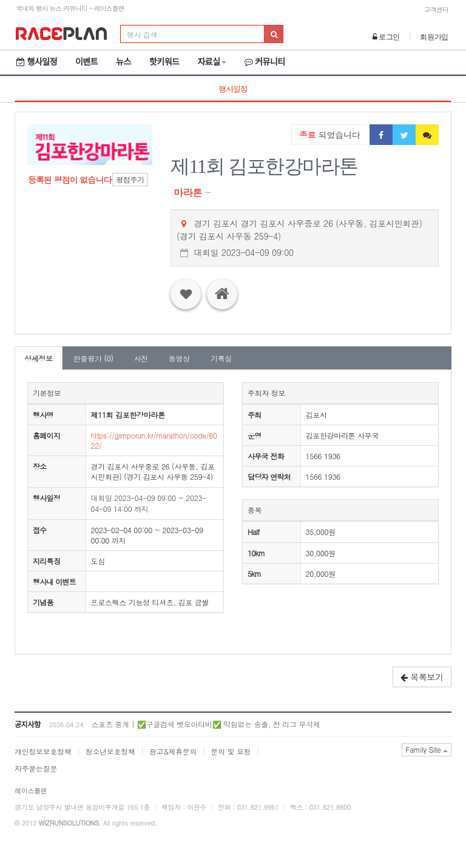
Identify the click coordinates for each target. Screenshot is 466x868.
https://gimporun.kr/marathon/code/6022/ (154, 440)
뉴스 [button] (123, 62)
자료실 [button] (211, 62)
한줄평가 (93, 358)
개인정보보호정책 (43, 751)
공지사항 (28, 725)
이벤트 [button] (86, 62)
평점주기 (130, 179)
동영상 (179, 358)
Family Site (427, 749)
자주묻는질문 (36, 768)
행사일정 (37, 62)
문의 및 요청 (231, 751)
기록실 (221, 358)
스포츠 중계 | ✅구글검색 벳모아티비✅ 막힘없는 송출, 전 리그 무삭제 (206, 724)
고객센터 (436, 9)
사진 (140, 358)
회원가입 (434, 37)
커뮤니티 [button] (265, 62)
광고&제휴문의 (173, 751)
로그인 (387, 37)
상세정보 (39, 358)
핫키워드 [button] (164, 62)
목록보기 (422, 677)
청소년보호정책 (110, 751)
